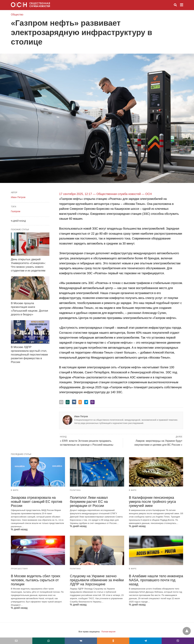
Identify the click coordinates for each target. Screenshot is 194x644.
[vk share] (74, 402)
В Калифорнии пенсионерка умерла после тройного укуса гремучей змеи (151, 502)
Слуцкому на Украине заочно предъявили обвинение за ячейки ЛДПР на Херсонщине (95, 577)
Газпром (16, 211)
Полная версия (108, 628)
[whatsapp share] (68, 402)
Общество (17, 15)
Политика (75, 490)
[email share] (61, 402)
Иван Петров (81, 416)
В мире (15, 490)
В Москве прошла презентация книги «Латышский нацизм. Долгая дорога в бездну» (30, 305)
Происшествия (19, 565)
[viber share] (92, 402)
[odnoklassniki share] (80, 402)
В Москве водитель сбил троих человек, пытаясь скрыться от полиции (34, 577)
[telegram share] (86, 402)
